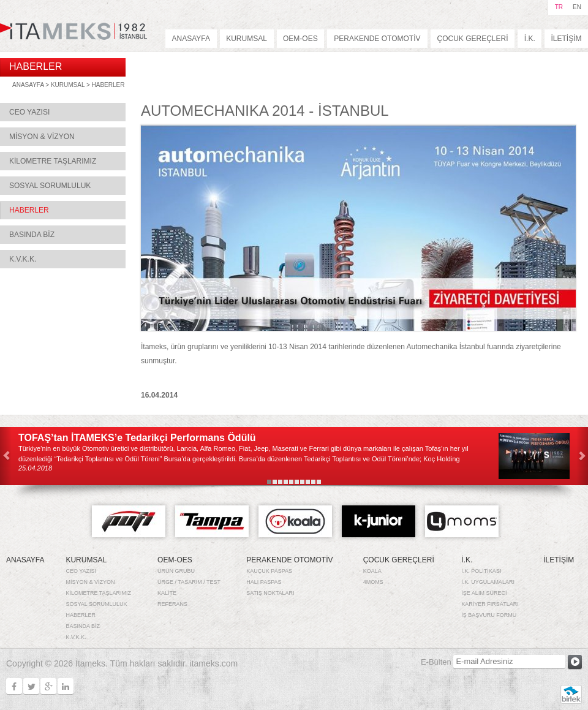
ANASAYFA (191, 39)
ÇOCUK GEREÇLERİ (472, 39)
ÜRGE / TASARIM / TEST (189, 582)
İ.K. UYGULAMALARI (488, 582)
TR (559, 7)
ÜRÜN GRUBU (176, 571)
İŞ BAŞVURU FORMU (489, 615)
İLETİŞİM (567, 39)
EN (577, 7)
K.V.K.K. (23, 259)
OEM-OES (300, 39)
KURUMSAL (247, 39)
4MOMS (373, 582)
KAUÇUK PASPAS (269, 571)
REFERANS (172, 604)
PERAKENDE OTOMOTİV (377, 39)
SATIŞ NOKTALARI (270, 593)
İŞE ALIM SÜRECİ (484, 593)
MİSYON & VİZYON (42, 137)
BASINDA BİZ (32, 235)
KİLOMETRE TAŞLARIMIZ (53, 161)
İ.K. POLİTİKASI (481, 571)
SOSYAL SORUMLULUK (50, 186)
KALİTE (167, 593)
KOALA (372, 571)
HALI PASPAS (264, 582)
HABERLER (108, 85)
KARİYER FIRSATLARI (490, 604)
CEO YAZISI (29, 112)
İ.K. (530, 39)
